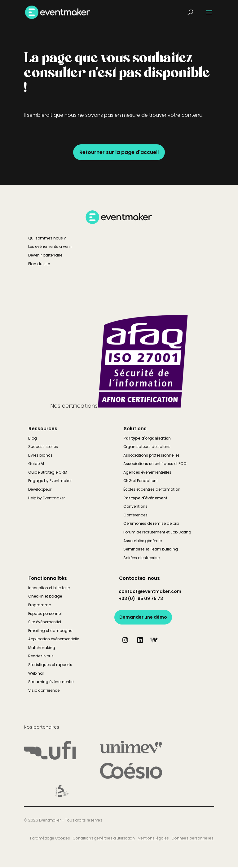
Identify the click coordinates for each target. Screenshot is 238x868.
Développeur (40, 489)
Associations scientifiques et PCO (155, 464)
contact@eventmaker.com (150, 591)
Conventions (135, 506)
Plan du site (39, 264)
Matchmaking (42, 648)
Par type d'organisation (147, 438)
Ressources (43, 429)
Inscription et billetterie (49, 588)
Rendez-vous (41, 656)
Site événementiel (45, 622)
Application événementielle (54, 639)
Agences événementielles (147, 472)
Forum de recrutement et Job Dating (157, 532)
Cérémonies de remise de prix (151, 523)
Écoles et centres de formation (152, 489)
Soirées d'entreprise (141, 558)
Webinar (36, 673)
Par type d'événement (145, 498)
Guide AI (36, 464)
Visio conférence (44, 690)
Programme (40, 605)
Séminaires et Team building (151, 549)
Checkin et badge (45, 596)
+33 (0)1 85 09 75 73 (141, 598)
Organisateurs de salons (147, 447)
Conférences (135, 515)
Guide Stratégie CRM (48, 472)
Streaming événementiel (51, 682)
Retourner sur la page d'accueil (119, 152)
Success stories (43, 447)
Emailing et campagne (50, 631)
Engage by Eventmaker (50, 481)
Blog (33, 438)
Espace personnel (45, 614)
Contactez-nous (139, 578)
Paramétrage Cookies (50, 838)
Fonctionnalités (48, 578)
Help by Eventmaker (46, 498)
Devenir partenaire (45, 255)
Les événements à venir (50, 246)
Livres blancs (40, 455)
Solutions (135, 429)
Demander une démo (143, 617)
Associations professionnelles (152, 455)
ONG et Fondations (141, 481)
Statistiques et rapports (50, 665)
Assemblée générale (143, 541)
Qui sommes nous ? (47, 238)
